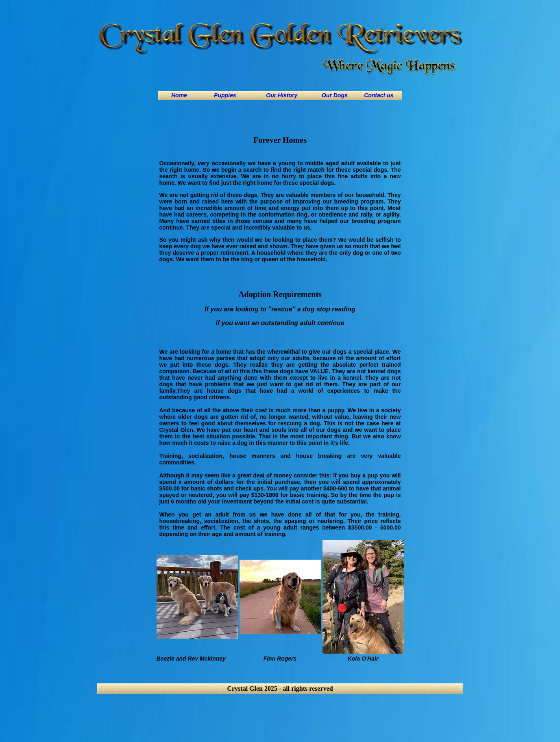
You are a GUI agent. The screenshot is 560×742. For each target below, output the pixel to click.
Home (179, 95)
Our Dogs (335, 95)
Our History (282, 95)
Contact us (379, 95)
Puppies (225, 95)
